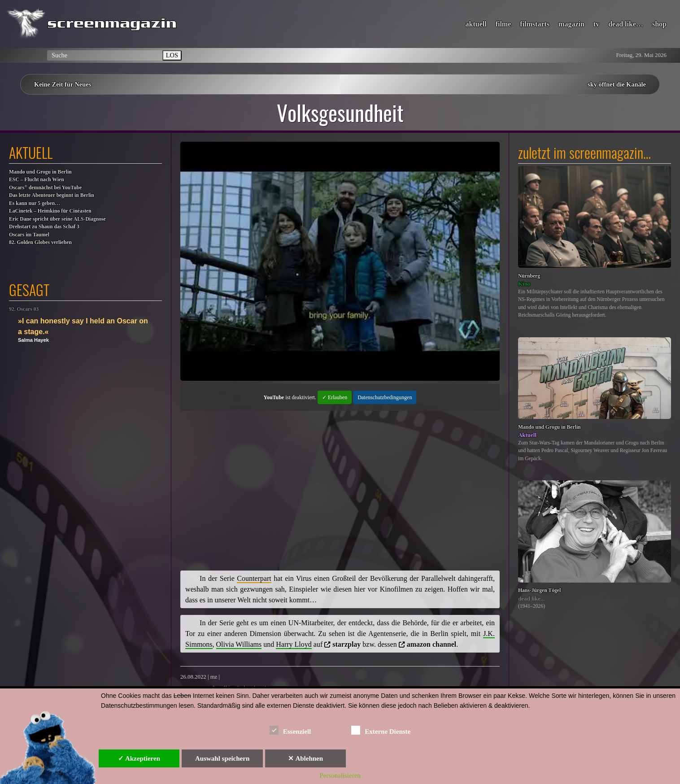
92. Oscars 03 (24, 309)
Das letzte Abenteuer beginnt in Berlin (52, 195)
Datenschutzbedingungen (385, 397)
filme (503, 24)
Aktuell (527, 435)
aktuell (476, 24)
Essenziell (290, 730)
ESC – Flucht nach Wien (37, 180)
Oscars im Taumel (29, 235)
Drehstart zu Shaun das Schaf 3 (44, 227)
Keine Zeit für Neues (63, 84)
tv (596, 24)
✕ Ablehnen (305, 758)
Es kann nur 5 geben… (35, 203)
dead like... (532, 599)
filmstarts (535, 24)
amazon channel (432, 644)
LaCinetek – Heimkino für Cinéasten (50, 211)
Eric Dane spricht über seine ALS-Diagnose (57, 219)
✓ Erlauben (335, 397)
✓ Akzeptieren (139, 758)
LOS (172, 55)
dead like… (626, 24)
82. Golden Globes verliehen (40, 242)
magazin (571, 24)
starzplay (347, 644)
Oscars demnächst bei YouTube (45, 187)
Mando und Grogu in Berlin (40, 172)
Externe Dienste (381, 730)
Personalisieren (340, 775)
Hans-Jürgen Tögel (539, 590)
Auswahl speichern (222, 758)
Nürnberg (529, 276)
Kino (524, 284)
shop (659, 24)
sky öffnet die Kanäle (617, 84)
